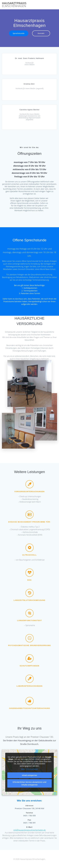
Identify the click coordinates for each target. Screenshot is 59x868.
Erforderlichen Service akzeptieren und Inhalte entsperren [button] (29, 783)
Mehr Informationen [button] (29, 769)
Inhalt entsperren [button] (29, 775)
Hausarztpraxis (14, 5)
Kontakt (41, 33)
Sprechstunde (19, 33)
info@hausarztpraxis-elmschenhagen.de (30, 830)
